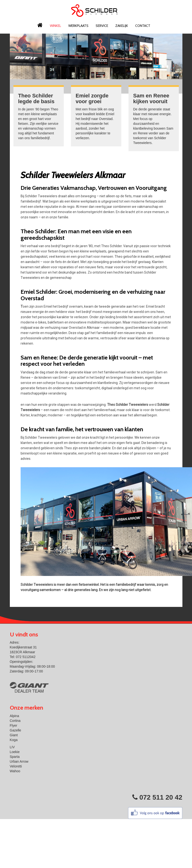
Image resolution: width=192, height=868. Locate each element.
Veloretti (16, 766)
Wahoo (15, 771)
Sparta (15, 757)
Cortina (15, 721)
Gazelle (15, 730)
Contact (143, 26)
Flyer (14, 725)
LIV (12, 747)
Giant (14, 735)
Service (102, 26)
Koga (14, 740)
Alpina (15, 716)
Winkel (55, 26)
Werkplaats (78, 26)
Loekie (15, 752)
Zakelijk (122, 26)
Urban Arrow (19, 761)
